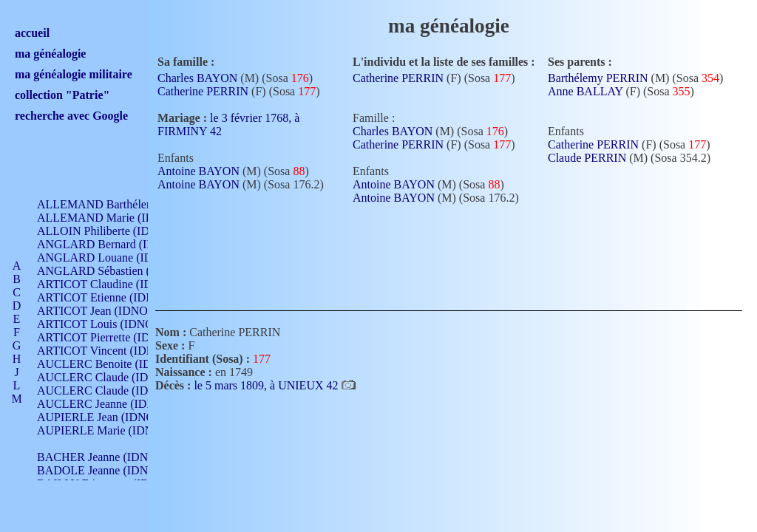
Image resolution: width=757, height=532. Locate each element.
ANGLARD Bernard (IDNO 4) (111, 244)
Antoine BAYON (198, 171)
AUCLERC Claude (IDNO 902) (113, 377)
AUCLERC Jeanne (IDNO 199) (113, 404)
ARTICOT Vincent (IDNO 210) (112, 351)
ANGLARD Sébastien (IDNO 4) (115, 271)
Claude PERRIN (587, 158)
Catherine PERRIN (203, 91)
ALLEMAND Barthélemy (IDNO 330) (130, 204)
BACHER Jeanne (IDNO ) (100, 457)
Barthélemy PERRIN (598, 78)
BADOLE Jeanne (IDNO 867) (109, 470)
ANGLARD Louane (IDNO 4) (110, 258)
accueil (32, 33)
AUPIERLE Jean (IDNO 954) (108, 417)
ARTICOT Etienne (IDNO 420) (112, 297)
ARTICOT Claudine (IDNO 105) (116, 284)
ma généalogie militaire (74, 74)
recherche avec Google (71, 116)
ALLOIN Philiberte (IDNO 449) (114, 231)
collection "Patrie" (62, 95)
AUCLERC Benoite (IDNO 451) (115, 364)
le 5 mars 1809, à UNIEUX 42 (267, 385)
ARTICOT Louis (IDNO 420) (108, 324)
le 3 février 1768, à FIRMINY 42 (228, 125)
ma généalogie (50, 54)
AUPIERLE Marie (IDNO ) (103, 430)
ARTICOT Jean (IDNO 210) (105, 311)
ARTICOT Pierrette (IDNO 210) (114, 337)
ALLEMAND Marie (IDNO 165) (116, 218)
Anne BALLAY (585, 91)
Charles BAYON (197, 78)
